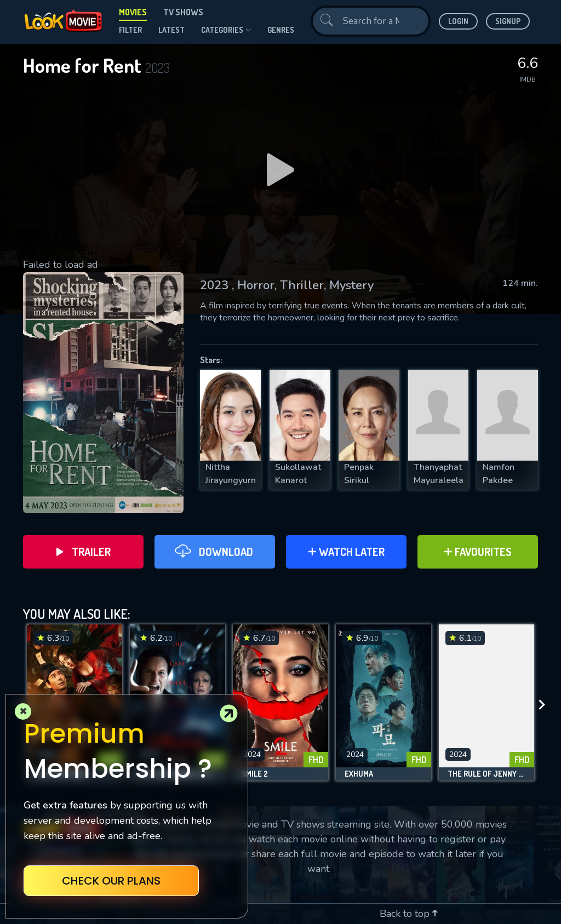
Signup (508, 21)
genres (281, 30)
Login (458, 21)
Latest (171, 30)
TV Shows (183, 12)
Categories (226, 30)
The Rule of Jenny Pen (486, 774)
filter (130, 30)
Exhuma (359, 774)
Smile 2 (255, 774)
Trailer (84, 552)
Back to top (409, 914)
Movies (133, 12)
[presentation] (545, 705)
